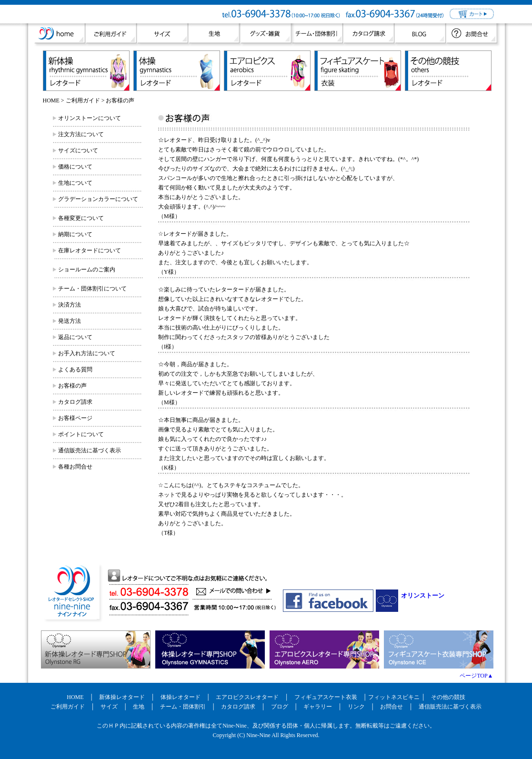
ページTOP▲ (476, 676)
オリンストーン (423, 595)
